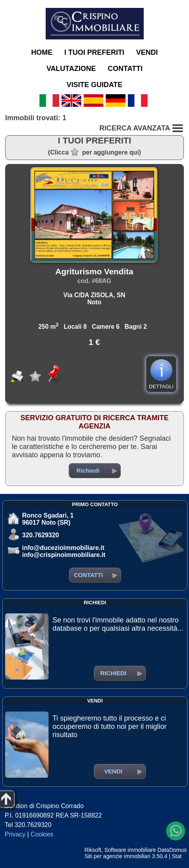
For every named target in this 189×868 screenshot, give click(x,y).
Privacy (15, 834)
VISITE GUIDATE (95, 85)
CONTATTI (125, 69)
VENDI (147, 52)
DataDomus (172, 850)
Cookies (42, 834)
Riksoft (93, 850)
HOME (42, 52)
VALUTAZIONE (71, 69)
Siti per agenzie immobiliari (117, 856)
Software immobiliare (130, 850)
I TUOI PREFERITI (94, 52)
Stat (177, 856)
